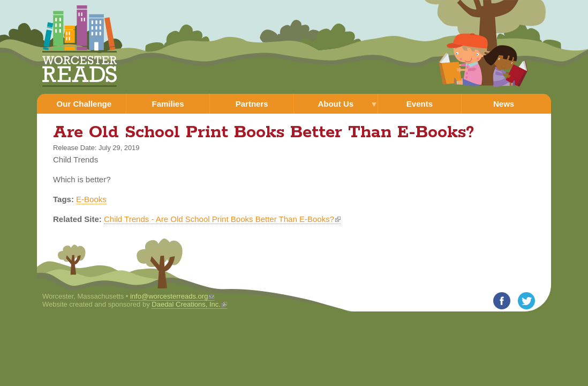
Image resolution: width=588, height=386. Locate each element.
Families (168, 104)
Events (420, 104)
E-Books (91, 199)
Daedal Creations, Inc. (189, 304)
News (504, 104)
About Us (336, 104)
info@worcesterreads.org (172, 296)
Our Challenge (84, 104)
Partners (252, 104)
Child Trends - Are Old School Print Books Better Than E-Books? (222, 219)
